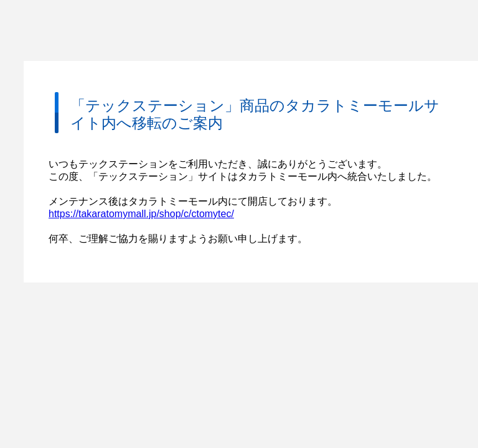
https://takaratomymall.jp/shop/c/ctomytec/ (141, 214)
